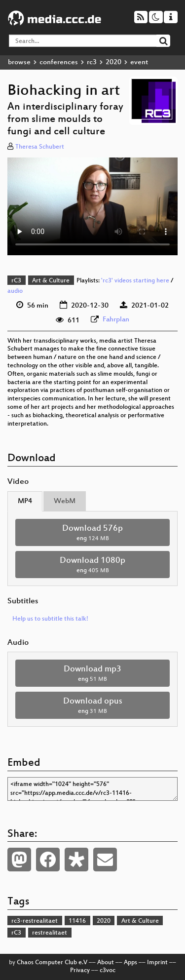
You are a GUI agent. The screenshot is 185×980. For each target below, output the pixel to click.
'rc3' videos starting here (135, 281)
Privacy (80, 971)
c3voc (108, 971)
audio (15, 291)
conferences (59, 62)
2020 (113, 62)
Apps (130, 963)
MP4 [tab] (25, 501)
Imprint (157, 963)
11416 (77, 921)
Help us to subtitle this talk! (50, 619)
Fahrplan (116, 320)
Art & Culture (51, 281)
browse (19, 62)
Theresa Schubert (40, 147)
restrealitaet (50, 933)
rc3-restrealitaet (35, 921)
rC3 (16, 281)
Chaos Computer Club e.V (52, 963)
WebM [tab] (65, 501)
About (106, 963)
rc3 (92, 62)
